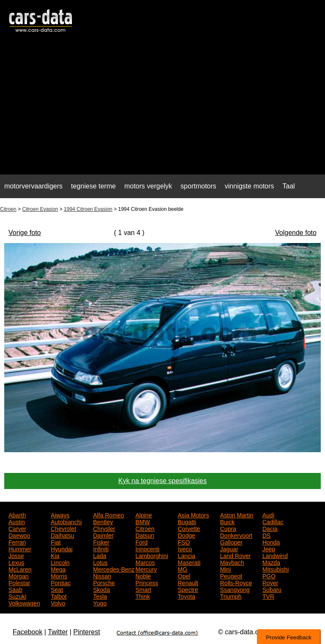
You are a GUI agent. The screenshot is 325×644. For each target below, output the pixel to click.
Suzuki (17, 596)
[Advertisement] (162, 108)
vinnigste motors (249, 186)
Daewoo (19, 535)
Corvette (189, 528)
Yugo (100, 603)
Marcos (145, 562)
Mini (226, 569)
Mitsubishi (275, 569)
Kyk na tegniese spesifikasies (163, 481)
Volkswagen (24, 603)
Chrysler (104, 528)
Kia (55, 555)
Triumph (231, 596)
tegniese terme (94, 186)
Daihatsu (62, 535)
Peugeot (231, 575)
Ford (142, 542)
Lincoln (60, 562)
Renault (188, 582)
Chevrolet (63, 528)
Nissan (102, 575)
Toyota (186, 596)
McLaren (20, 569)
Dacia (270, 528)
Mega (58, 569)
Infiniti (101, 548)
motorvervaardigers (33, 186)
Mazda (271, 562)
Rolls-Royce (236, 582)
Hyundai (62, 548)
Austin (17, 521)
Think (143, 596)
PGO (269, 575)
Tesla (100, 596)
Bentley (103, 521)
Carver (17, 528)
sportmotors (198, 186)
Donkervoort (236, 535)
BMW (143, 521)
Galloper (231, 542)
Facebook (28, 632)
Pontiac (61, 582)
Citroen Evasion (40, 209)
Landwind (275, 555)
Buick (227, 521)
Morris (59, 575)
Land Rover (235, 555)
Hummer (20, 548)
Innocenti (147, 548)
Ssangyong (235, 589)
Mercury (146, 569)
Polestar (19, 582)
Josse (16, 555)
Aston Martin (237, 514)
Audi (268, 514)
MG (183, 569)
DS (266, 535)
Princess (147, 582)
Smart (143, 589)
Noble (143, 575)
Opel (184, 575)
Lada (100, 555)
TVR (268, 596)
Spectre (188, 589)
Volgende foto (296, 233)
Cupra (228, 528)
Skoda (102, 589)
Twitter (58, 632)
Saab (15, 589)
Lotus (100, 562)
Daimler (103, 535)
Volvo (58, 603)
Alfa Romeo (109, 514)
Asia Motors (193, 514)
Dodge (186, 535)
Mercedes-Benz (114, 569)
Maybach (232, 562)
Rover (270, 582)
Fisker (101, 542)
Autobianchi (66, 521)
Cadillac (273, 521)
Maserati (189, 562)
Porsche (104, 582)
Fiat (56, 542)
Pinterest (87, 632)
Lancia (186, 555)
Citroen (8, 209)
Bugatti (187, 521)
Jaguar (229, 548)
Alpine (144, 514)
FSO (184, 542)
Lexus (16, 562)
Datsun (145, 535)
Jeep (269, 548)
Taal (289, 186)
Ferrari (17, 542)
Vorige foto (25, 233)
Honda (271, 542)
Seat (57, 589)
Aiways (60, 514)
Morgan (18, 575)
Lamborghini (152, 555)
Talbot (59, 596)
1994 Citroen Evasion (88, 209)
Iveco (185, 548)
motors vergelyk (148, 186)
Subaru (272, 589)
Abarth (17, 514)
